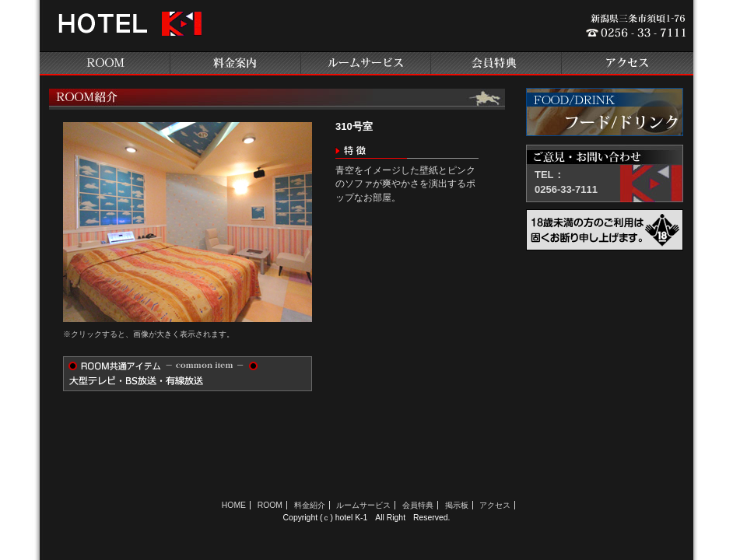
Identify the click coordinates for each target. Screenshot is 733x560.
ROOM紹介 (105, 63)
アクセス (628, 63)
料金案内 (236, 63)
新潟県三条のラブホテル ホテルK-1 (128, 30)
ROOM (270, 505)
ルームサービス (366, 63)
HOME (234, 505)
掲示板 (457, 505)
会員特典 (497, 63)
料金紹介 (310, 505)
